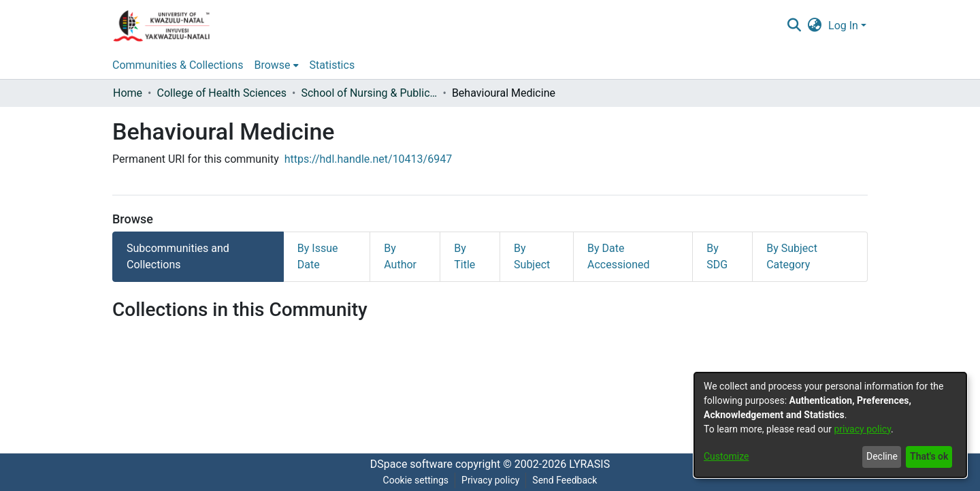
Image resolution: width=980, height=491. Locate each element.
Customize (726, 456)
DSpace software (411, 464)
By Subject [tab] (532, 256)
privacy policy (862, 429)
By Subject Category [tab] (792, 256)
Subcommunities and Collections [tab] (178, 256)
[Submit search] (794, 26)
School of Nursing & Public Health (369, 93)
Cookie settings (416, 480)
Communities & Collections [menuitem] (178, 65)
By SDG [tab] (717, 256)
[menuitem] (815, 26)
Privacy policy (490, 480)
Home (128, 93)
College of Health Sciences (222, 93)
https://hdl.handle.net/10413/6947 (368, 159)
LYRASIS (589, 464)
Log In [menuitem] (843, 26)
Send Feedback (565, 480)
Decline (882, 456)
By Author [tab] (400, 256)
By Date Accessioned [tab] (619, 256)
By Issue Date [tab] (318, 256)
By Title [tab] (464, 256)
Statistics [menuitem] (332, 65)
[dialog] (830, 425)
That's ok (929, 456)
